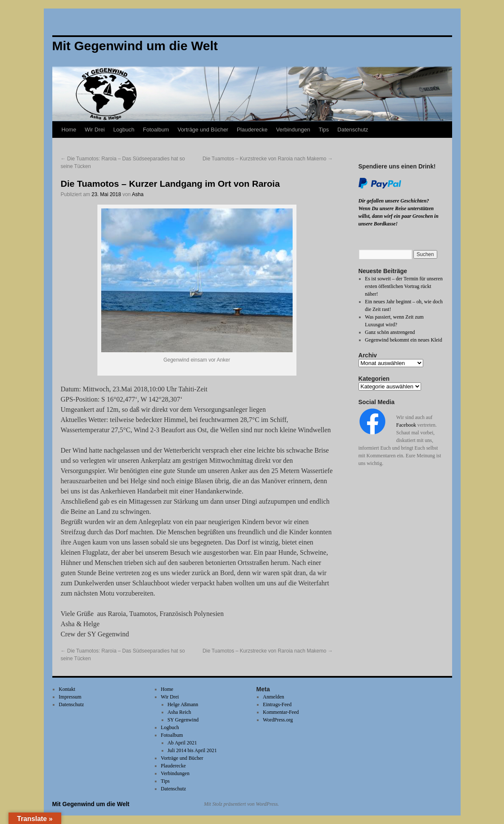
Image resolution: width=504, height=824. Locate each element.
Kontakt (67, 689)
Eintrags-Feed (277, 704)
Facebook (406, 425)
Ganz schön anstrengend (390, 332)
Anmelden (273, 697)
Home (69, 130)
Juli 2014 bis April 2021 (192, 750)
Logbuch (124, 130)
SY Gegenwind (183, 720)
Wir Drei (95, 130)
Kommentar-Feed (281, 712)
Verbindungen (293, 130)
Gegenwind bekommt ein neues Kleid (403, 340)
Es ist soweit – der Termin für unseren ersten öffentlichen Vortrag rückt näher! (404, 286)
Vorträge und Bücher (203, 130)
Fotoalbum (156, 130)
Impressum (70, 697)
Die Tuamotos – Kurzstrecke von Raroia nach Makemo (268, 159)
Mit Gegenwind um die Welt (91, 804)
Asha (138, 194)
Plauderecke (252, 130)
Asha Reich (179, 712)
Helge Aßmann (183, 704)
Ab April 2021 (182, 743)
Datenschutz (353, 130)
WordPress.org (278, 720)
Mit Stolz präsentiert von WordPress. (242, 804)
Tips (324, 130)
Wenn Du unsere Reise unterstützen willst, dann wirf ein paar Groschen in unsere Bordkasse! (399, 216)
